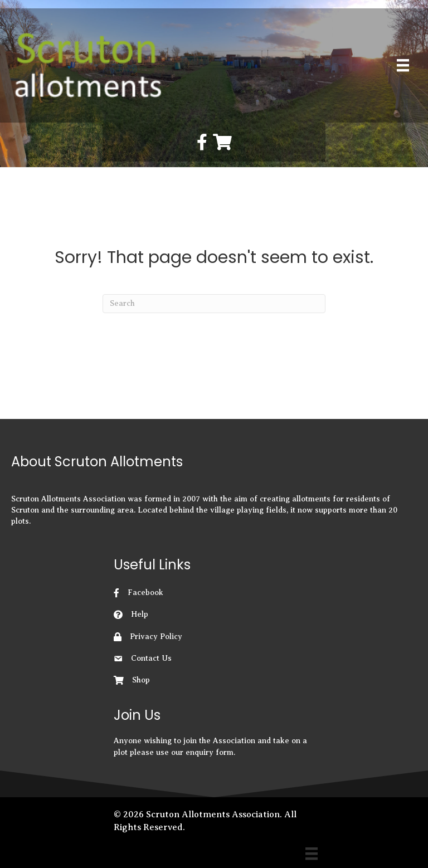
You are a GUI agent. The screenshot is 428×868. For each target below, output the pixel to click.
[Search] (214, 304)
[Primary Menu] (403, 65)
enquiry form (210, 752)
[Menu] (312, 854)
